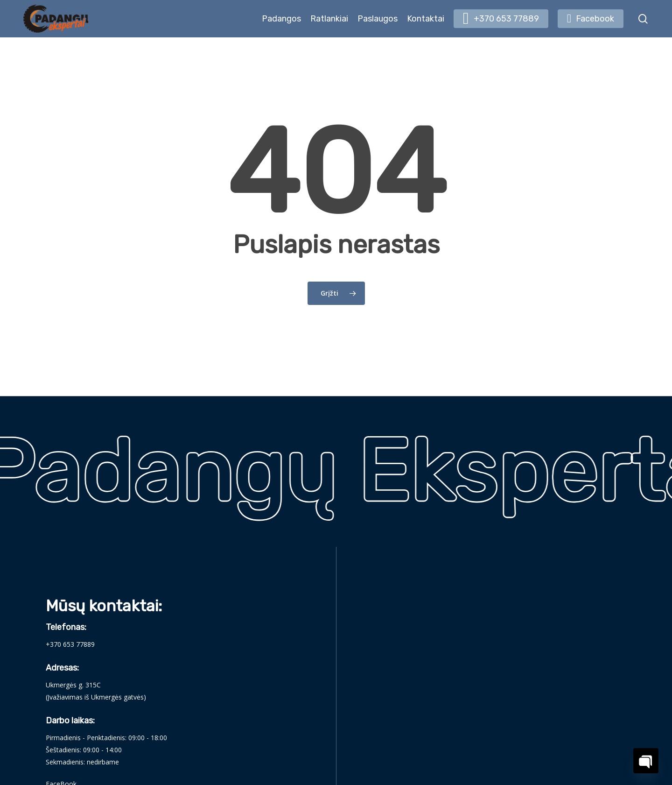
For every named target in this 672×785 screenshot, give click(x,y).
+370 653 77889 (70, 644)
